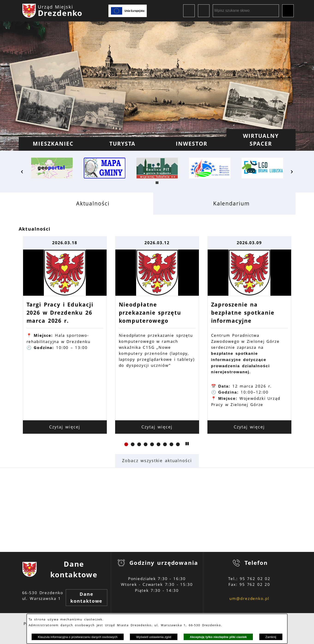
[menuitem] (53, 144)
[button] (22, 172)
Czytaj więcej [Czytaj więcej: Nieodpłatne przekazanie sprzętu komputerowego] (157, 427)
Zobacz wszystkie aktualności (157, 460)
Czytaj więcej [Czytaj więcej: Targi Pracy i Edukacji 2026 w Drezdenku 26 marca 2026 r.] (65, 427)
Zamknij (271, 637)
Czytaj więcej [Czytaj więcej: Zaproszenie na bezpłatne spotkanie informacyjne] (249, 427)
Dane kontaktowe (86, 597)
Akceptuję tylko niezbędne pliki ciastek (218, 637)
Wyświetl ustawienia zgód (154, 637)
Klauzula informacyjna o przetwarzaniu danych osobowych (78, 637)
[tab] (86, 203)
